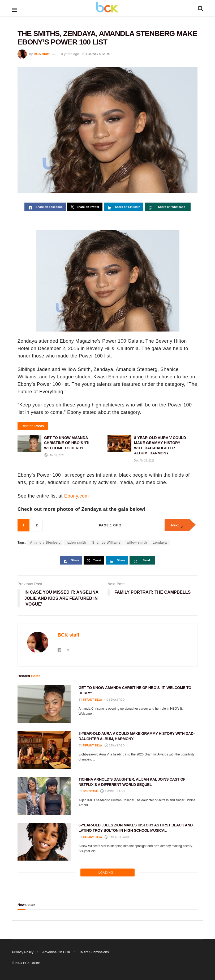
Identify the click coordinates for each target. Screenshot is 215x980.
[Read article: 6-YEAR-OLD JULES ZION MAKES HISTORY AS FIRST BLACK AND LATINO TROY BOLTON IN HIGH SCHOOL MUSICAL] (44, 842)
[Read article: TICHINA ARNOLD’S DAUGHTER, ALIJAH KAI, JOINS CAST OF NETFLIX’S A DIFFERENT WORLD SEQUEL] (44, 796)
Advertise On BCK (56, 952)
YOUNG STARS (98, 54)
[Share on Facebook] (45, 207)
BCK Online (31, 963)
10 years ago (69, 54)
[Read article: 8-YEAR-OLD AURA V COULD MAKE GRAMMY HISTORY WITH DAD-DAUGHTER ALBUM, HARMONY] (44, 750)
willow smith (137, 543)
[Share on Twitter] (85, 207)
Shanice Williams (106, 543)
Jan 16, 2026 (54, 455)
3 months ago (117, 837)
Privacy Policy (23, 952)
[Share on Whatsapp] (168, 207)
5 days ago (115, 700)
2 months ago (113, 791)
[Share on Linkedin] (124, 207)
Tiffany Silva (92, 700)
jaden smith (76, 543)
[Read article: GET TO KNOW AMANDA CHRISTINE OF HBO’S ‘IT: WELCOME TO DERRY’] (44, 704)
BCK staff (42, 54)
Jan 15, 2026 (144, 461)
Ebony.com (77, 496)
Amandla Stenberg (45, 543)
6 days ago (115, 746)
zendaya (160, 543)
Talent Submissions (94, 952)
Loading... (108, 872)
